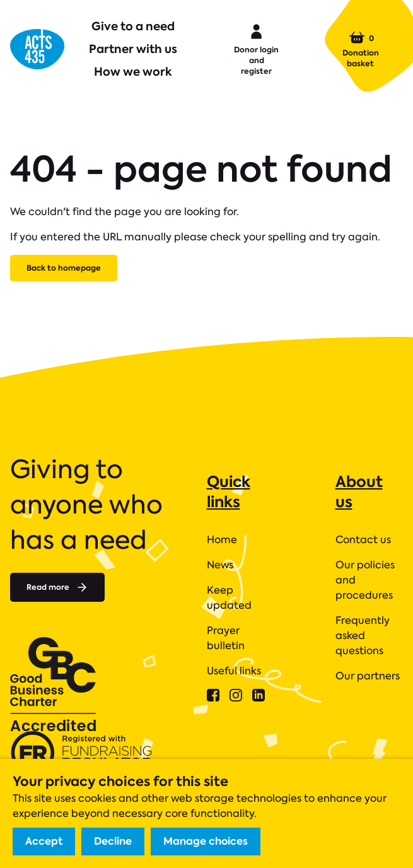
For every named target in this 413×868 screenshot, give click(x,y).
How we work (133, 72)
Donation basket (361, 49)
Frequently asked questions (363, 636)
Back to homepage (64, 268)
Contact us (363, 540)
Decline (113, 841)
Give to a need (133, 26)
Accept (44, 841)
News (220, 565)
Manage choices (206, 841)
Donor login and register (256, 49)
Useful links (234, 671)
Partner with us (133, 49)
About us (359, 492)
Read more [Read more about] (57, 587)
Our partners (368, 676)
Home (222, 540)
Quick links (229, 492)
